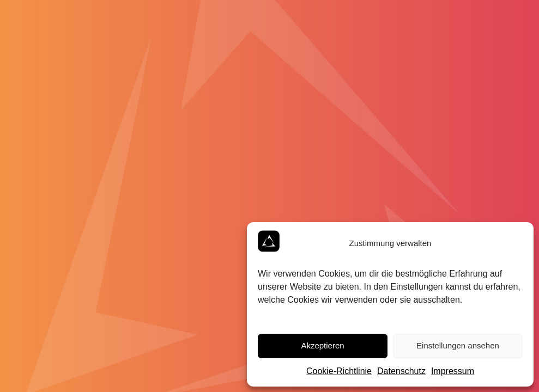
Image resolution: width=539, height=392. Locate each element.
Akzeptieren (322, 345)
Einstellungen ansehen (458, 345)
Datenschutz (401, 371)
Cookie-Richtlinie (339, 371)
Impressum (453, 371)
